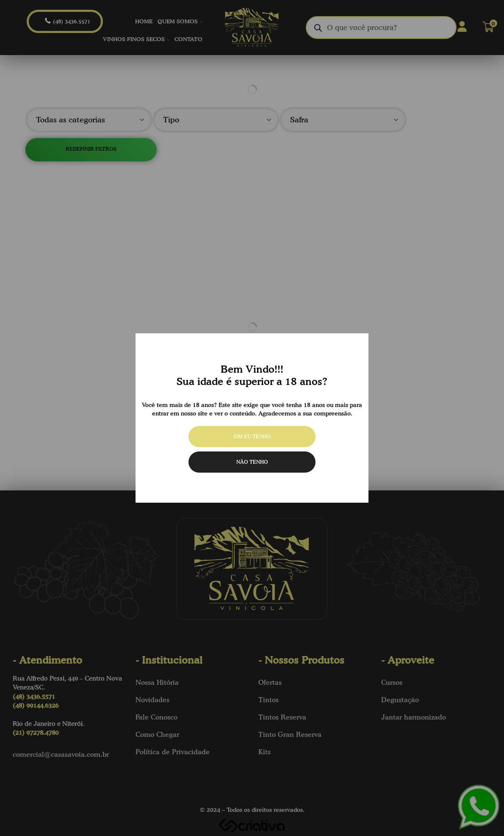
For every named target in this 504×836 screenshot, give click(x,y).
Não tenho (252, 462)
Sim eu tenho (252, 436)
